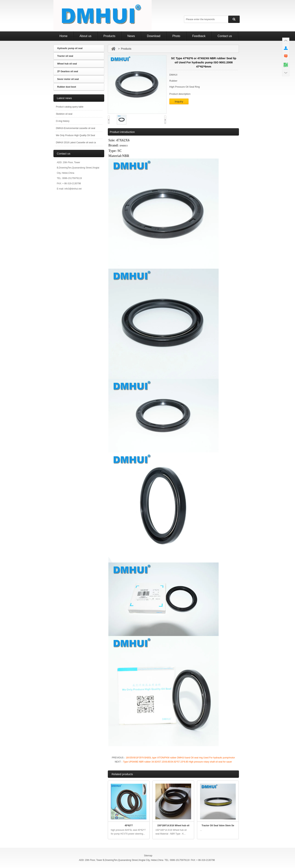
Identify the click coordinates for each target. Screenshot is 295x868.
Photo (176, 36)
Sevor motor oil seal (68, 79)
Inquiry (179, 101)
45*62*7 (129, 826)
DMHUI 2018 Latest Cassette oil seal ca (76, 143)
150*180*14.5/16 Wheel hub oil (173, 826)
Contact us (225, 36)
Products (109, 36)
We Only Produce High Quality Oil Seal (75, 135)
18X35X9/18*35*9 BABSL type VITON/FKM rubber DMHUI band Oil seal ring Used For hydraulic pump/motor (180, 758)
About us (86, 36)
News (131, 36)
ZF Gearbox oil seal (68, 71)
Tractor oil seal (65, 56)
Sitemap (148, 856)
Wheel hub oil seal (67, 64)
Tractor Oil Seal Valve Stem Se (218, 826)
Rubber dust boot (67, 87)
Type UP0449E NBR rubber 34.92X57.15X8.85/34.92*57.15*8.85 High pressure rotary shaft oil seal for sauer (178, 762)
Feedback (199, 36)
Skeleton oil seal (64, 114)
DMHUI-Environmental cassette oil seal (76, 128)
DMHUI (124, 146)
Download (154, 36)
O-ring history (63, 121)
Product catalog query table (70, 107)
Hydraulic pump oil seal (70, 48)
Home (63, 36)
